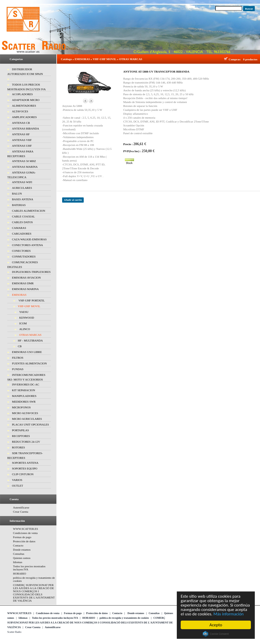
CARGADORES (22, 234)
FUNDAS (18, 369)
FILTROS (18, 358)
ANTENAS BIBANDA (25, 128)
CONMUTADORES (24, 256)
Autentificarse (21, 507)
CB (20, 346)
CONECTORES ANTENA (27, 245)
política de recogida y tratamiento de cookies (124, 618)
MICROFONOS (21, 407)
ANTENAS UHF (22, 146)
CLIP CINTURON (23, 474)
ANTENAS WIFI (22, 182)
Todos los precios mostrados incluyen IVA (55, 618)
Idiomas (18, 562)
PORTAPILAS (20, 430)
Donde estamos (22, 550)
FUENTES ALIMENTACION (29, 363)
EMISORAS (19, 295)
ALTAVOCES (20, 111)
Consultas (19, 554)
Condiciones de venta (25, 533)
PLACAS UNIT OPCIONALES (30, 424)
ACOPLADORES (22, 94)
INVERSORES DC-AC (26, 384)
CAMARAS (19, 228)
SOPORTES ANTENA (25, 463)
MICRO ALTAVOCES (25, 413)
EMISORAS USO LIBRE (27, 352)
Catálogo (66, 59)
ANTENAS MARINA (25, 167)
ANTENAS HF (21, 134)
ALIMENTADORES (24, 106)
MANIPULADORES (24, 396)
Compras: (236, 59)
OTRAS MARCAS (30, 335)
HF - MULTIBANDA (30, 340)
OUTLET (18, 486)
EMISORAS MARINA (25, 289)
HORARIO (19, 574)
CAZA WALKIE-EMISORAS (29, 239)
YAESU (24, 312)
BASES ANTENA (23, 199)
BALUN (17, 194)
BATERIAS (19, 205)
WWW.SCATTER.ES (25, 529)
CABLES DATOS (22, 222)
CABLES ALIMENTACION (29, 211)
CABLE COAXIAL (23, 216)
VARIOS (17, 480)
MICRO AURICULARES (27, 419)
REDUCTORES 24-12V (26, 442)
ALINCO (25, 329)
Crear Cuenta (21, 512)
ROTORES (18, 447)
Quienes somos (22, 558)
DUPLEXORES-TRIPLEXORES (31, 272)
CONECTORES (21, 251)
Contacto (18, 545)
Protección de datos (24, 541)
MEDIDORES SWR (24, 402)
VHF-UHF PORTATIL (31, 300)
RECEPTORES (21, 436)
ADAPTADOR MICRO (26, 100)
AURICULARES (22, 188)
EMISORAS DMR (23, 283)
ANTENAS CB (21, 123)
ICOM (23, 323)
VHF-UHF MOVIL (29, 306)
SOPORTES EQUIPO (25, 468)
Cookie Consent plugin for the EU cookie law (216, 634)
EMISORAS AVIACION (26, 278)
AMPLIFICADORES (24, 117)
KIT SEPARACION (24, 390)
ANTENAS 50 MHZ (24, 161)
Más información (229, 614)
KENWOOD (27, 318)
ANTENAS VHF (22, 140)
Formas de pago (22, 537)
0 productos (250, 59)
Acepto (216, 625)
